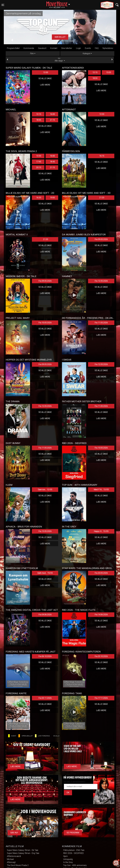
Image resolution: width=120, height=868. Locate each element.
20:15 (39, 167)
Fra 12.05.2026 (101, 281)
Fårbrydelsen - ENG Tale (74, 850)
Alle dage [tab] (60, 60)
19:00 (52, 198)
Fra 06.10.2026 (45, 656)
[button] (12, 40)
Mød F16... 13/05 (101, 490)
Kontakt (54, 48)
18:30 (95, 78)
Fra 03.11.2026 (45, 698)
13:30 (102, 114)
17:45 (39, 162)
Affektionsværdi (14, 856)
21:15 (52, 120)
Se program (73, 833)
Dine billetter (67, 48)
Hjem (65, 856)
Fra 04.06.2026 (45, 615)
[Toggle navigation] (3, 5)
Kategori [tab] (87, 54)
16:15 (102, 156)
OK (68, 793)
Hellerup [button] (59, 3)
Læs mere (45, 85)
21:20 (102, 198)
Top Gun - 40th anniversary (75, 865)
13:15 (95, 72)
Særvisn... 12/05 (45, 490)
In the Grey (68, 862)
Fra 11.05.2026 (101, 323)
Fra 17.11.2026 (101, 698)
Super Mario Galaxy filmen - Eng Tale (23, 853)
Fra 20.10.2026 (101, 656)
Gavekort (42, 48)
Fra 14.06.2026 (101, 615)
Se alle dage (45, 78)
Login (78, 48)
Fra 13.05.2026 (45, 531)
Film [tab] (32, 54)
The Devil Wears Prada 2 (18, 865)
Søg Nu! (14, 833)
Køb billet (60, 37)
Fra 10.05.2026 (45, 323)
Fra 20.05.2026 (101, 573)
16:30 (39, 198)
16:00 (52, 114)
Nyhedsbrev (108, 48)
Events (88, 48)
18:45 (39, 120)
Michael (10, 859)
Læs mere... (16, 766)
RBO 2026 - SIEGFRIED (73, 853)
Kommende (29, 48)
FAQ (97, 48)
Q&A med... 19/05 (45, 573)
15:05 (109, 72)
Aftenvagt (11, 862)
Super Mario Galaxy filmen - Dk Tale (23, 850)
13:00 (46, 72)
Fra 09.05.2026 (101, 239)
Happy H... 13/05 (101, 531)
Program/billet (13, 48)
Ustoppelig (68, 859)
